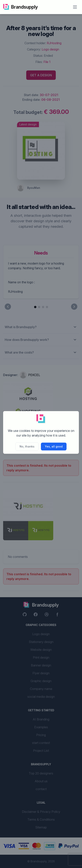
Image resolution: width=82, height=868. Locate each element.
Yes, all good (54, 446)
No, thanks (27, 446)
